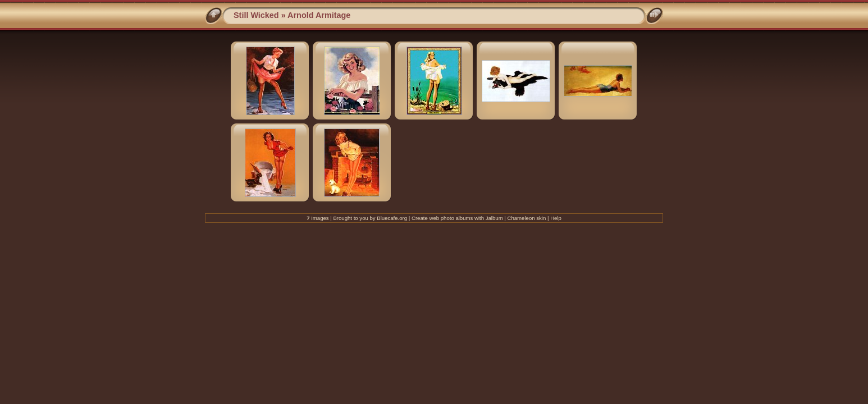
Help (556, 218)
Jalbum (494, 218)
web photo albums (451, 218)
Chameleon (521, 218)
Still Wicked (256, 15)
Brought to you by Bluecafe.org (370, 218)
